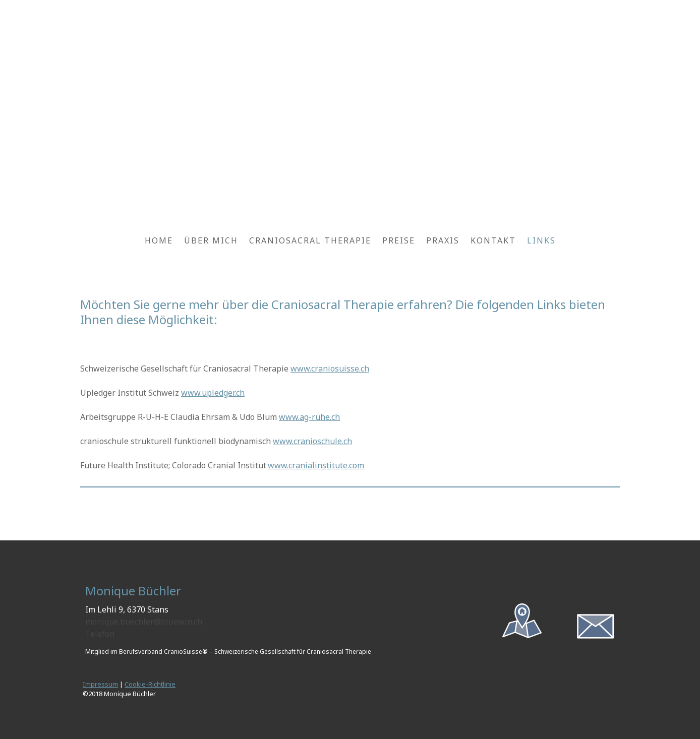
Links (541, 240)
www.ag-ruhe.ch (309, 417)
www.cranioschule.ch (312, 441)
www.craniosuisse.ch (330, 368)
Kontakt (493, 240)
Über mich (211, 240)
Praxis (443, 240)
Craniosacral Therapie (310, 240)
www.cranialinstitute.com (316, 465)
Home (159, 240)
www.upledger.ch (213, 393)
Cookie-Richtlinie (150, 684)
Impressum (100, 684)
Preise (399, 240)
